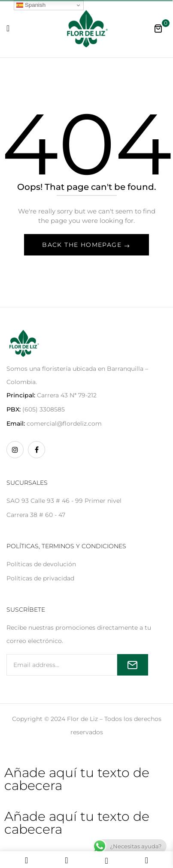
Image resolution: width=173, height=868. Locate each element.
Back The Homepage (83, 245)
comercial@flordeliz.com (64, 423)
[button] (158, 28)
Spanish (31, 5)
